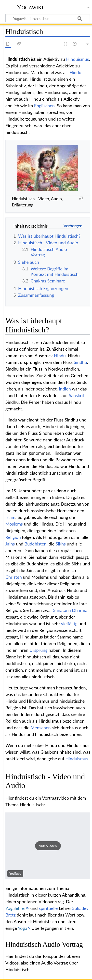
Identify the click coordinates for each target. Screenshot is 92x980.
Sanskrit (77, 395)
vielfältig (69, 623)
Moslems (14, 524)
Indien (65, 389)
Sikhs (61, 544)
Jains (10, 544)
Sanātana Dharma (70, 610)
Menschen (41, 728)
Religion (13, 537)
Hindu (75, 72)
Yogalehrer (16, 908)
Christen (14, 577)
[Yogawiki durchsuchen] (48, 18)
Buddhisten (36, 544)
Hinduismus (77, 59)
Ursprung (38, 650)
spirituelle (48, 908)
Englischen (44, 106)
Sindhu (80, 362)
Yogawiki (30, 7)
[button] (48, 846)
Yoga (23, 928)
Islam (10, 517)
